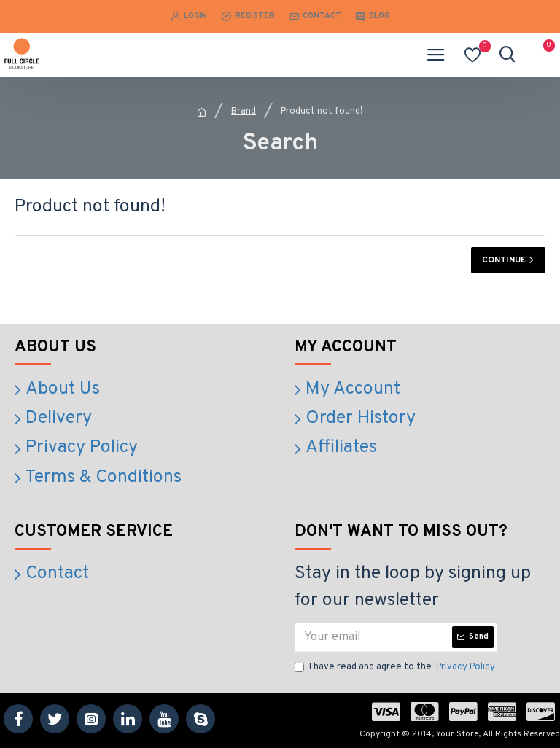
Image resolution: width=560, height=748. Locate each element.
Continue (504, 260)
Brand (244, 112)
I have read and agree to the (396, 668)
